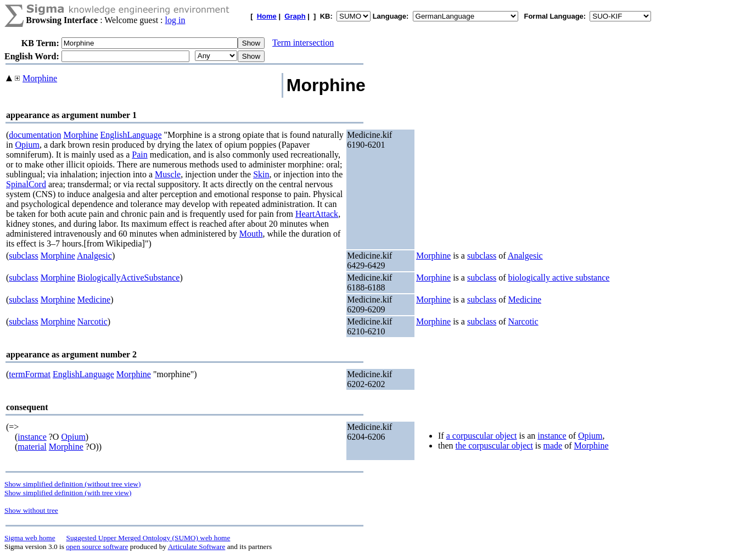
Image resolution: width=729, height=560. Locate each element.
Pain (139, 155)
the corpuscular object (494, 446)
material (32, 447)
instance (32, 437)
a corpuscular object (482, 436)
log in (175, 20)
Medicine (94, 299)
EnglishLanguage (131, 135)
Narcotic (92, 321)
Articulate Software (197, 547)
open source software (97, 547)
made (553, 446)
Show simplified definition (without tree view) (72, 484)
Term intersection (303, 43)
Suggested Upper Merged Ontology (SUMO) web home (148, 538)
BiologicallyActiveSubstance (129, 278)
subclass (23, 256)
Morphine (40, 78)
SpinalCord (26, 184)
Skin (261, 174)
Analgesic (94, 256)
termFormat (30, 374)
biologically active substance (559, 278)
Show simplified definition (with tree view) (68, 493)
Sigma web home (30, 538)
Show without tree (31, 510)
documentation (35, 135)
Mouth (251, 234)
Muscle (168, 174)
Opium (27, 145)
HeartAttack (317, 214)
